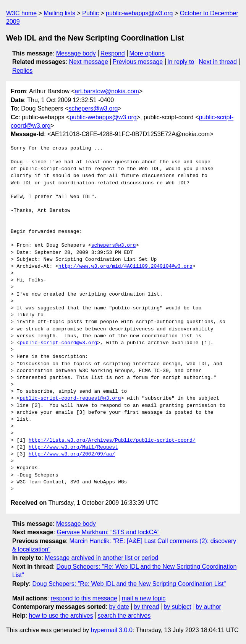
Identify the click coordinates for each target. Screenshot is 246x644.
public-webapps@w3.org (139, 13)
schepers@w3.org (93, 108)
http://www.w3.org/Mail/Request (73, 447)
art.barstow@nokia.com (107, 91)
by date (119, 607)
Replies (22, 71)
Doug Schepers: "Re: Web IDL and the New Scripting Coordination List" (129, 584)
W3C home (21, 13)
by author (208, 607)
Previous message (138, 62)
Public (91, 13)
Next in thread (218, 62)
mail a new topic (144, 598)
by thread (146, 607)
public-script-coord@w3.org (58, 343)
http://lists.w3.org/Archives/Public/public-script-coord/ (112, 441)
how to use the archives (61, 616)
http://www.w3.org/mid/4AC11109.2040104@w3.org (125, 267)
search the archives (124, 616)
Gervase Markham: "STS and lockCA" (108, 532)
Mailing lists (59, 13)
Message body (76, 53)
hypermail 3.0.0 (111, 630)
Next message (89, 62)
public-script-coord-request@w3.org (70, 398)
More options (147, 53)
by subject (177, 607)
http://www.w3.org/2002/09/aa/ (72, 454)
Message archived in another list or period (101, 558)
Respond (113, 53)
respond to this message (84, 598)
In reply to (181, 62)
